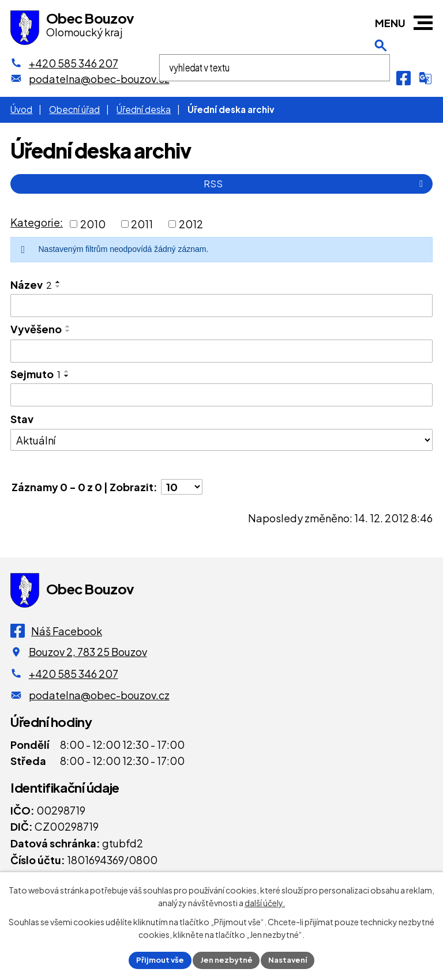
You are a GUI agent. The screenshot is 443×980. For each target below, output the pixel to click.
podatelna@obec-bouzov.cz (99, 695)
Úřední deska (144, 109)
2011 (142, 224)
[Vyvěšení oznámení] (221, 351)
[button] (423, 23)
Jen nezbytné (226, 959)
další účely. (265, 902)
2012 (191, 224)
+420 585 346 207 (74, 674)
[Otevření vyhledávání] (381, 78)
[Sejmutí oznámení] (221, 395)
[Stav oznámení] (221, 440)
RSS (315, 184)
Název (31, 284)
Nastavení (292, 959)
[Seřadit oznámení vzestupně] (58, 282)
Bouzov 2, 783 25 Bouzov (88, 652)
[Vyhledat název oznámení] (221, 306)
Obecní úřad (74, 109)
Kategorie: (37, 222)
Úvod (21, 109)
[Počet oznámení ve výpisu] (182, 487)
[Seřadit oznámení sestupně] (58, 287)
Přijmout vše (156, 959)
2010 (93, 224)
